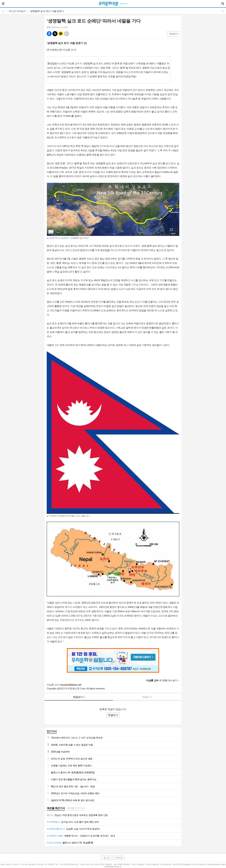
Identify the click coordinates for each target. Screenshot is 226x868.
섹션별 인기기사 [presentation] (76, 808)
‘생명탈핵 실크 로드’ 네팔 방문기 (47, 11)
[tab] (56, 808)
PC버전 (119, 858)
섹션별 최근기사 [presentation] (56, 808)
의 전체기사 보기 (162, 680)
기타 (67, 34)
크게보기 (173, 34)
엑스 (55, 34)
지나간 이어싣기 (17, 11)
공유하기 (223, 11)
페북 (49, 34)
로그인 (107, 858)
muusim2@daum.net (71, 685)
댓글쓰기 (147, 697)
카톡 (61, 34)
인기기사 (52, 731)
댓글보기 (79, 697)
